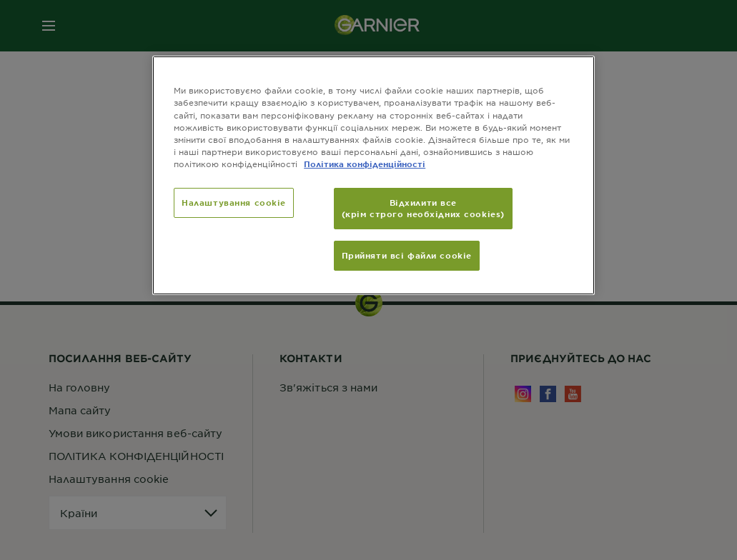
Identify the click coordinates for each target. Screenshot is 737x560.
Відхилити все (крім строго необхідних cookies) (423, 208)
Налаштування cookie (234, 202)
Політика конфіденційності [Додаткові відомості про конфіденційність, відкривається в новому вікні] (365, 164)
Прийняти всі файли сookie (407, 255)
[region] (374, 175)
